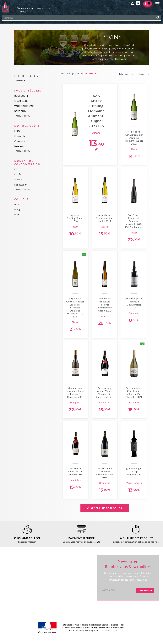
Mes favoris (74, 573)
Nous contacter (44, 564)
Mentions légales (45, 588)
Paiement (42, 578)
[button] (30, 116)
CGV (39, 583)
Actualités (11, 580)
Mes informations (77, 569)
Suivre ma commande (79, 564)
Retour (40, 573)
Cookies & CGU (44, 600)
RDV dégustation (14, 576)
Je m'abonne (145, 591)
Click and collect (45, 569)
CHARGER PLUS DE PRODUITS (105, 508)
